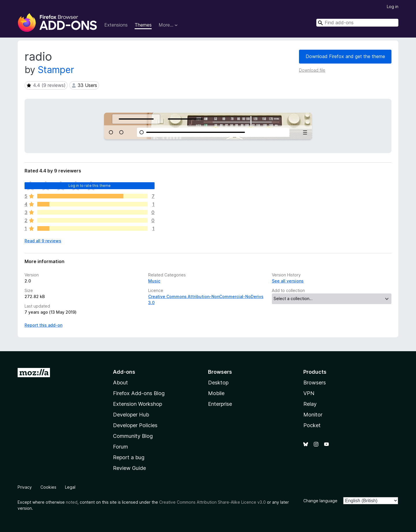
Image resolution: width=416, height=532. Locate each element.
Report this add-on (43, 325)
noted (72, 502)
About (120, 383)
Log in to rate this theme (90, 186)
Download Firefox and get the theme (345, 56)
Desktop (218, 383)
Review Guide (129, 468)
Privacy (25, 487)
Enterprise (220, 404)
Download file (312, 70)
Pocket (312, 425)
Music (154, 281)
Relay (310, 404)
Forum (120, 447)
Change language (320, 501)
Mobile (216, 393)
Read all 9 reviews (43, 241)
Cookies (48, 487)
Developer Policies (135, 425)
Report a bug (129, 457)
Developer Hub (131, 415)
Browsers (315, 383)
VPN (309, 393)
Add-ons (124, 372)
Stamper (56, 70)
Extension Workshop (138, 404)
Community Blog (133, 436)
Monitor (313, 415)
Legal (70, 487)
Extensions (116, 25)
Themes (143, 25)
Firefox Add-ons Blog (139, 393)
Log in (393, 6)
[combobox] (357, 23)
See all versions (288, 281)
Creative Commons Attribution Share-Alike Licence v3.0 (212, 502)
